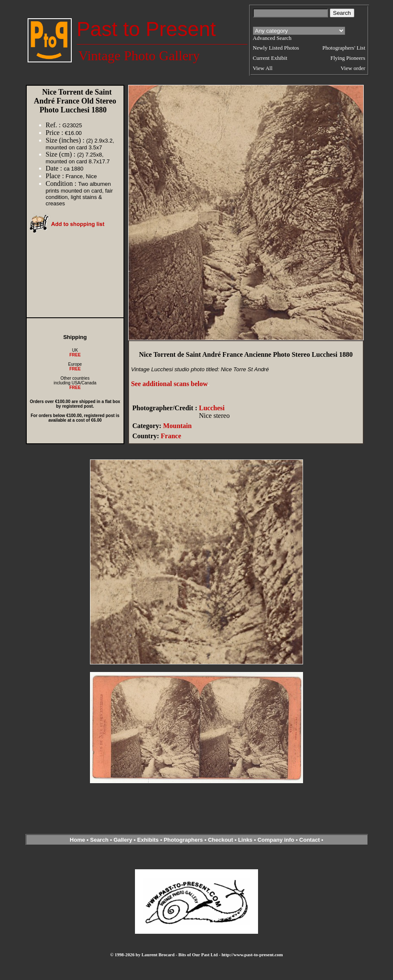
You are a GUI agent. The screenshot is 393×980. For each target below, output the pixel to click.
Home (77, 840)
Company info (277, 840)
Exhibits (148, 840)
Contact (309, 840)
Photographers (183, 840)
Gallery (123, 840)
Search (99, 840)
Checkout (220, 840)
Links (245, 840)
